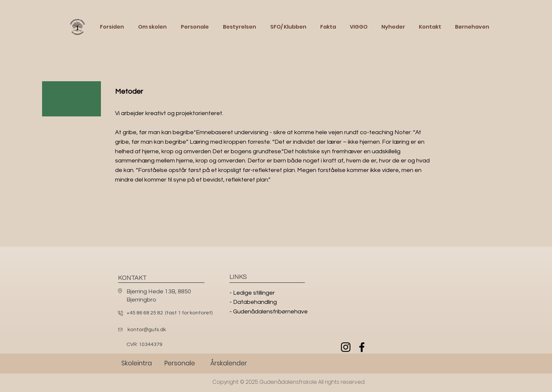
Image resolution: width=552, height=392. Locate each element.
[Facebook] (362, 347)
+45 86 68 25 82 (145, 313)
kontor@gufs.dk (147, 330)
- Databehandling (253, 302)
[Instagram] (346, 347)
